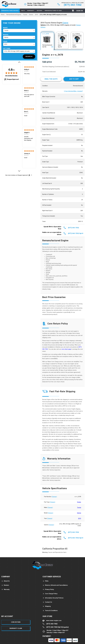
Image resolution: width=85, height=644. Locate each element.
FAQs (45, 581)
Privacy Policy (48, 589)
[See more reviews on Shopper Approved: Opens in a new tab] (17, 175)
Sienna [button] (6, 37)
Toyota (79, 507)
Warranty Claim (16, 628)
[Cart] (73, 11)
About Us (5, 581)
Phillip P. (27, 70)
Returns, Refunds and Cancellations (55, 585)
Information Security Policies (53, 598)
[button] (19, 62)
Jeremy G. (27, 154)
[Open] (52, 47)
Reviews (5, 585)
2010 (80, 518)
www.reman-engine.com (54, 621)
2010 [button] (6, 44)
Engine (79, 502)
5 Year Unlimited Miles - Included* (73, 91)
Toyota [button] (6, 30)
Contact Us (47, 602)
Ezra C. (26, 112)
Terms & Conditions (50, 611)
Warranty (5, 589)
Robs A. (26, 91)
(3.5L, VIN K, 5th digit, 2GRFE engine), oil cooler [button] (17, 51)
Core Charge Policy (50, 594)
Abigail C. (27, 133)
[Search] (29, 57)
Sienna (79, 513)
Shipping (47, 606)
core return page (66, 349)
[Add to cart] (74, 79)
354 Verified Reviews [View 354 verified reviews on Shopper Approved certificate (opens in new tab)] (11, 76)
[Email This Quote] (51, 79)
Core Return (16, 622)
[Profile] (80, 11)
